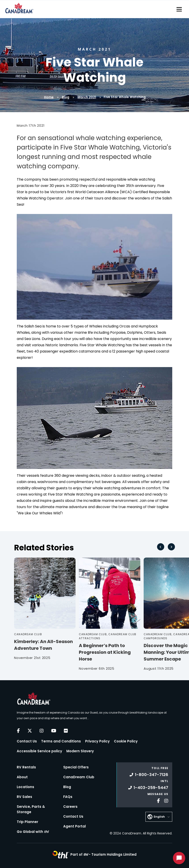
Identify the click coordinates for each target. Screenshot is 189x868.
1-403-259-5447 (148, 788)
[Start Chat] (179, 858)
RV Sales (24, 797)
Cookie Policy (126, 741)
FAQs (68, 797)
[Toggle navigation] (179, 9)
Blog (66, 97)
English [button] (159, 817)
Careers (70, 807)
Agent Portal (75, 826)
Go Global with (33, 832)
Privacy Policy (97, 741)
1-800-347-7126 (149, 775)
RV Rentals (26, 767)
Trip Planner (27, 822)
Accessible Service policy (39, 751)
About (22, 777)
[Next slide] (171, 547)
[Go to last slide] (161, 547)
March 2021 (87, 97)
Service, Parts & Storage (31, 809)
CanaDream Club (79, 777)
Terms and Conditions (61, 741)
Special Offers (76, 767)
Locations (25, 787)
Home (49, 97)
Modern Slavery (80, 751)
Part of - (103, 854)
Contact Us (27, 741)
